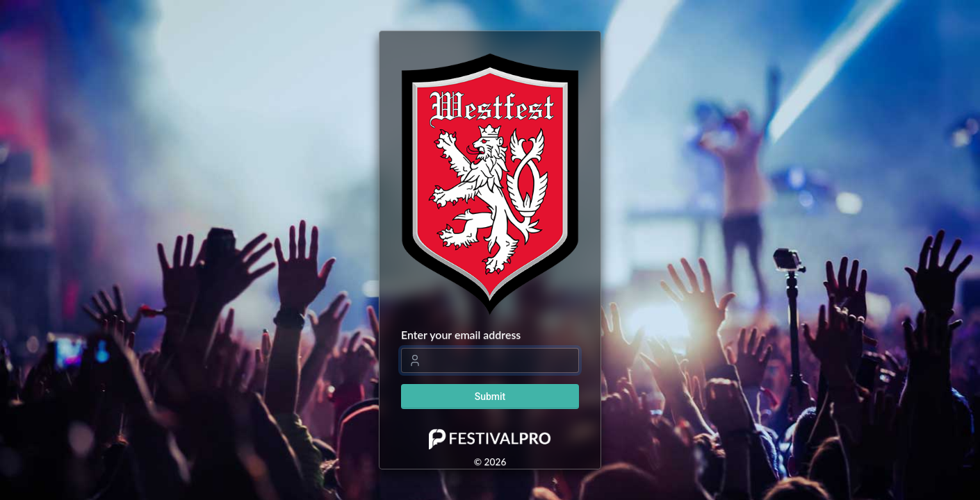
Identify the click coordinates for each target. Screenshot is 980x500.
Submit (490, 397)
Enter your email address (461, 334)
